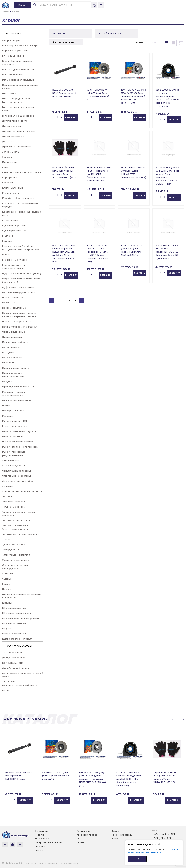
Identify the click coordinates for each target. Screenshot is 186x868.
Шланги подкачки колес (17, 613)
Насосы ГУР (9, 303)
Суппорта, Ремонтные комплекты (22, 491)
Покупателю (83, 831)
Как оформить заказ (87, 835)
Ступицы (7, 486)
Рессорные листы (13, 411)
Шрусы (6, 628)
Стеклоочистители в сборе (18, 481)
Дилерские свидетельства (49, 842)
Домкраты (8, 141)
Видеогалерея (42, 839)
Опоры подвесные (14, 332)
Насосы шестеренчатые (17, 321)
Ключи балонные (13, 188)
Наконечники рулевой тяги (19, 292)
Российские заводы (122, 835)
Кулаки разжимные (14, 231)
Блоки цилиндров (13, 56)
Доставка (82, 839)
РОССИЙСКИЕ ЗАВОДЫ (19, 646)
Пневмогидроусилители (17, 368)
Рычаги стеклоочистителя (18, 442)
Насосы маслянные (14, 308)
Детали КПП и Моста (15, 121)
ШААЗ (6, 690)
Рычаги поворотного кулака (19, 431)
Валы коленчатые (13, 75)
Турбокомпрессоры (14, 545)
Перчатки (8, 363)
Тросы (6, 539)
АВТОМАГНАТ (13, 33)
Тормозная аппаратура (16, 520)
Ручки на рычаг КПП (15, 421)
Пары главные (11, 347)
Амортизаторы (11, 40)
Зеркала (7, 157)
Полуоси (7, 382)
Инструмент (10, 162)
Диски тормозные (13, 136)
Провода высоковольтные (18, 387)
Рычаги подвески (13, 436)
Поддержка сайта (69, 863)
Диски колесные (12, 126)
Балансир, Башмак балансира (20, 45)
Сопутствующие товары (16, 471)
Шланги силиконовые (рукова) (21, 618)
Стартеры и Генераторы (16, 476)
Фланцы (7, 579)
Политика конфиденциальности (41, 863)
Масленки (8, 236)
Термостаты (9, 496)
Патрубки (8, 352)
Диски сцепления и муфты (18, 131)
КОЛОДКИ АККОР (13, 663)
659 (87, 300)
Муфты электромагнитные (18, 287)
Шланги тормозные (14, 623)
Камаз (6, 167)
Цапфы (6, 589)
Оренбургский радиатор (17, 668)
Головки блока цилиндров (18, 116)
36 (155, 43)
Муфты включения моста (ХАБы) (22, 273)
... (82, 301)
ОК (137, 859)
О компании (41, 831)
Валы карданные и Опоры (18, 69)
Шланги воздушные (14, 608)
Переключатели (12, 358)
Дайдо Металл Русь (14, 658)
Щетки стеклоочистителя (17, 639)
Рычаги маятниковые (15, 426)
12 (149, 43)
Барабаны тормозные (15, 51)
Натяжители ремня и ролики (20, 327)
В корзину (71, 117)
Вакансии (40, 846)
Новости (39, 835)
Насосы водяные (12, 297)
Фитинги (8, 574)
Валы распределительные (18, 80)
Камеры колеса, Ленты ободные (22, 172)
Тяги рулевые (11, 550)
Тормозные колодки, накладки (21, 534)
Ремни (6, 406)
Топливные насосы (14, 507)
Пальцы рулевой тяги (15, 342)
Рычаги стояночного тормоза (20, 447)
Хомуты (7, 584)
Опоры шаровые (12, 337)
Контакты (40, 850)
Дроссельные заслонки (16, 147)
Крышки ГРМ (10, 220)
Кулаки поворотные (14, 225)
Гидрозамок (9, 93)
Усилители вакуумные (16, 560)
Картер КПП (9, 178)
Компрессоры (11, 193)
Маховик (7, 241)
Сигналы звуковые (14, 466)
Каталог (116, 831)
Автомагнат (117, 839)
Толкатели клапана (14, 502)
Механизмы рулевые (15, 260)
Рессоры (7, 416)
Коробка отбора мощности (18, 198)
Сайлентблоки (11, 460)
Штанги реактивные (14, 634)
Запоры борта (10, 152)
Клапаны (8, 183)
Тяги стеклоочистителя (16, 555)
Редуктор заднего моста (17, 400)
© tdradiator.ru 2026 (12, 863)
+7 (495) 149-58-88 (162, 834)
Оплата (80, 842)
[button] (174, 719)
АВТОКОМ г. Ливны (14, 653)
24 (152, 43)
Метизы (7, 255)
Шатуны (7, 603)
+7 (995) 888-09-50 (162, 838)
